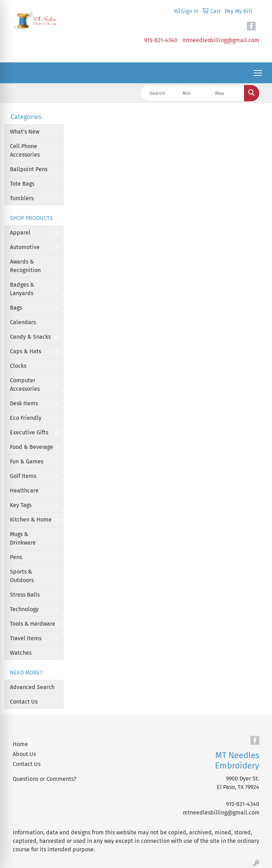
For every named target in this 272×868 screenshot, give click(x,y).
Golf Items (23, 476)
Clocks (18, 366)
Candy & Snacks (30, 337)
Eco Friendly (26, 418)
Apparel (20, 233)
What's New (25, 132)
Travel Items (26, 638)
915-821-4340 (161, 40)
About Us (24, 754)
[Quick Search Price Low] (195, 93)
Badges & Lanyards (22, 289)
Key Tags (21, 505)
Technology (24, 609)
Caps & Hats (25, 351)
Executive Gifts (29, 432)
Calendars (23, 322)
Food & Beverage (32, 447)
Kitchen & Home (31, 520)
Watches (21, 653)
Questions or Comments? (44, 779)
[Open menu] (258, 73)
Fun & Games (27, 461)
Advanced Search (32, 687)
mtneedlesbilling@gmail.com (221, 40)
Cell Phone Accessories (25, 150)
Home (20, 744)
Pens (16, 557)
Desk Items (24, 403)
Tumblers (22, 198)
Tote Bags (22, 184)
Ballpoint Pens (29, 169)
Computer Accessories (25, 385)
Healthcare (24, 491)
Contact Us (24, 702)
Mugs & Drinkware (23, 538)
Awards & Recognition (25, 266)
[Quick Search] (160, 93)
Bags (16, 308)
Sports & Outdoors (22, 576)
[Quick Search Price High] (228, 93)
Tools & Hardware (33, 624)
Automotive (25, 247)
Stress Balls (25, 595)
